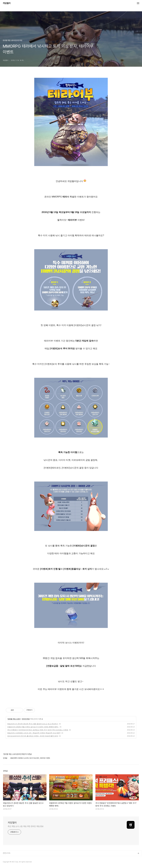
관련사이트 (7, 853)
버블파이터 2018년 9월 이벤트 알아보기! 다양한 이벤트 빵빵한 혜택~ (33, 727)
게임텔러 (7, 3)
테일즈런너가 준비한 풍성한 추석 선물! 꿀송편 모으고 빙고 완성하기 (33, 724)
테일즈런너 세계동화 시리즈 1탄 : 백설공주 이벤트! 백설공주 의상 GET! (34, 733)
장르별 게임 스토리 (14, 719)
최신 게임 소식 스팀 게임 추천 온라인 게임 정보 (26, 826)
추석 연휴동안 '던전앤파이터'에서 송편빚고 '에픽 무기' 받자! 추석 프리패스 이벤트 (38, 730)
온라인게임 (26, 719)
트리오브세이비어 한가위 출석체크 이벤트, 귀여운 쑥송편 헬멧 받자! (33, 736)
